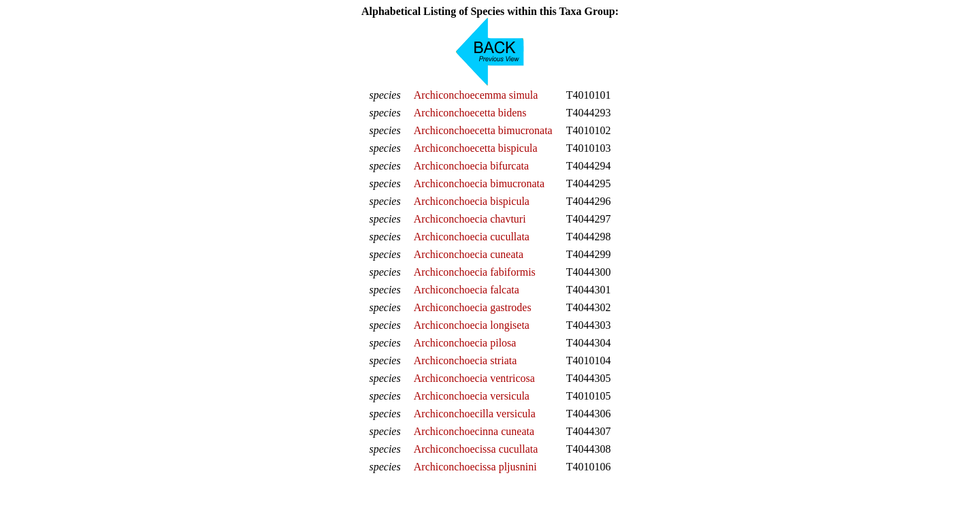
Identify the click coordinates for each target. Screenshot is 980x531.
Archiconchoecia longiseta (472, 325)
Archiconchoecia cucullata (472, 237)
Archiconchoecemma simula (476, 95)
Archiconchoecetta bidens (470, 113)
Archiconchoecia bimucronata (479, 183)
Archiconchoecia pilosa (465, 343)
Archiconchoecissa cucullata (476, 449)
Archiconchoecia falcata (467, 290)
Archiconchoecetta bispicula (476, 148)
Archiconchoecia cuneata (469, 254)
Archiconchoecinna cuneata (474, 431)
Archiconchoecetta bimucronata (483, 130)
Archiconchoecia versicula (472, 396)
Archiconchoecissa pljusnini (475, 467)
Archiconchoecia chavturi (470, 219)
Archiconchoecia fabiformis (475, 272)
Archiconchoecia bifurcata (471, 166)
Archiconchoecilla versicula (475, 414)
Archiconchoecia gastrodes (473, 307)
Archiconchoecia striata (465, 360)
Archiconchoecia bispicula (472, 201)
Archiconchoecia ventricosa (474, 378)
